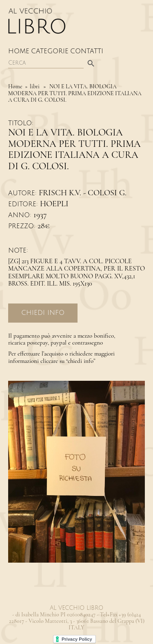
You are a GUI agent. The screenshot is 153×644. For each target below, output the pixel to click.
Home (19, 51)
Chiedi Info (43, 313)
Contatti (87, 51)
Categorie (50, 51)
